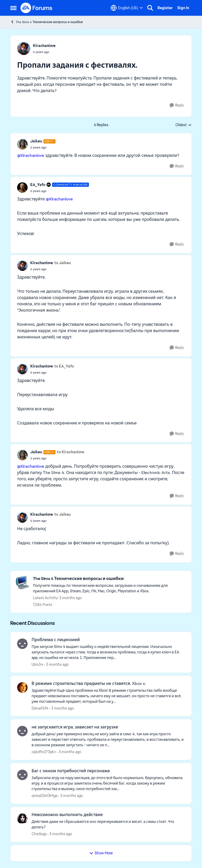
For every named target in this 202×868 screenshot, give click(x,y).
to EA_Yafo (64, 366)
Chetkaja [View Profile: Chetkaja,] (39, 834)
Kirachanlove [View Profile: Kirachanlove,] (44, 46)
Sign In (183, 8)
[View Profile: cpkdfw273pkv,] (22, 731)
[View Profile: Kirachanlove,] (24, 49)
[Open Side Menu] (13, 8)
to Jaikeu (62, 263)
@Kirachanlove (31, 155)
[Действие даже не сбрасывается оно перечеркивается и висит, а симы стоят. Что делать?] (108, 824)
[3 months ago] (56, 665)
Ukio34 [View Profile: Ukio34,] (37, 664)
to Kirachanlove (70, 452)
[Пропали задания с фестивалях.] (43, 147)
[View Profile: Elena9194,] (22, 688)
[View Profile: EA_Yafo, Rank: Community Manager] (22, 188)
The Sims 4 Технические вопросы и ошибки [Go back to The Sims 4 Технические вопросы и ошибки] (47, 22)
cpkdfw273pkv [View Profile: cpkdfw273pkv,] (44, 752)
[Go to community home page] (37, 8)
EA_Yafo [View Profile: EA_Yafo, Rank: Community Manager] (38, 185)
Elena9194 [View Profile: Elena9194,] (40, 708)
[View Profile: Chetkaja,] (22, 819)
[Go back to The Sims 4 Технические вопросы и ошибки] (110, 579)
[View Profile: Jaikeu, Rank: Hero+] (22, 144)
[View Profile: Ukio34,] (22, 644)
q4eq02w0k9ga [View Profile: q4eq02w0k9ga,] (44, 796)
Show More (101, 853)
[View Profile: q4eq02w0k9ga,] (22, 775)
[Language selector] (127, 8)
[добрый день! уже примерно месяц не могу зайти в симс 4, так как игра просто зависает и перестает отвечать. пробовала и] (108, 740)
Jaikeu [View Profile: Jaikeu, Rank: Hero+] (36, 141)
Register (165, 8)
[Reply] (177, 105)
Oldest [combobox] (184, 125)
